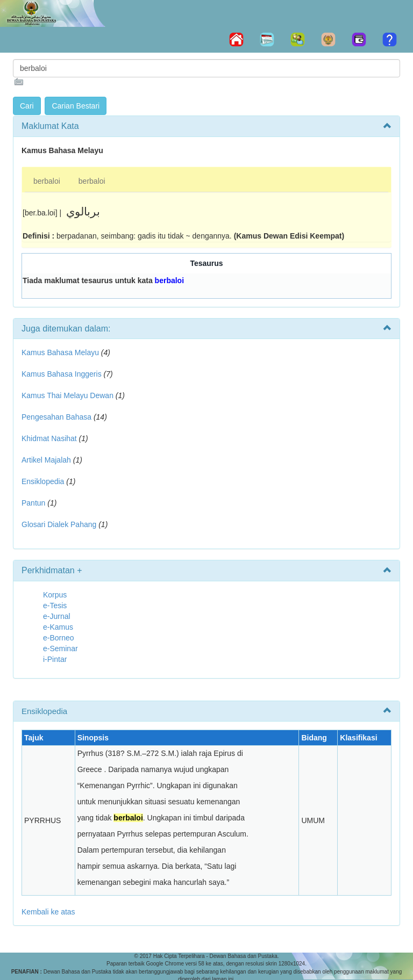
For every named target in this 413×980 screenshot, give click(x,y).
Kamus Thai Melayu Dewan (67, 395)
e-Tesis (55, 606)
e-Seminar (60, 648)
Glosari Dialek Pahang (59, 524)
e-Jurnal (57, 616)
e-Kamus (58, 627)
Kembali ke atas (48, 912)
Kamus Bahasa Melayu (61, 352)
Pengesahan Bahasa (56, 417)
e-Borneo (59, 638)
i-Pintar (55, 659)
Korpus (55, 595)
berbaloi (47, 181)
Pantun (33, 503)
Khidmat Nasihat (49, 438)
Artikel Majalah (46, 460)
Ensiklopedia (43, 481)
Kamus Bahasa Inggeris (62, 374)
